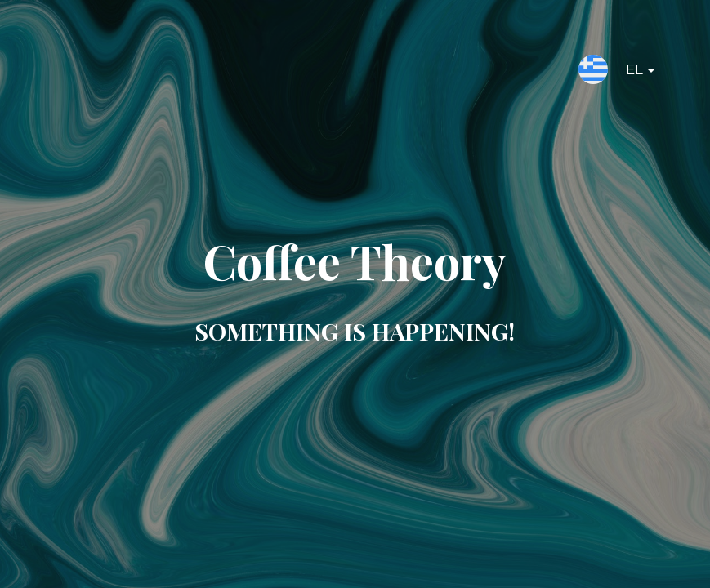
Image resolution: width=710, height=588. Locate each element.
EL (627, 73)
